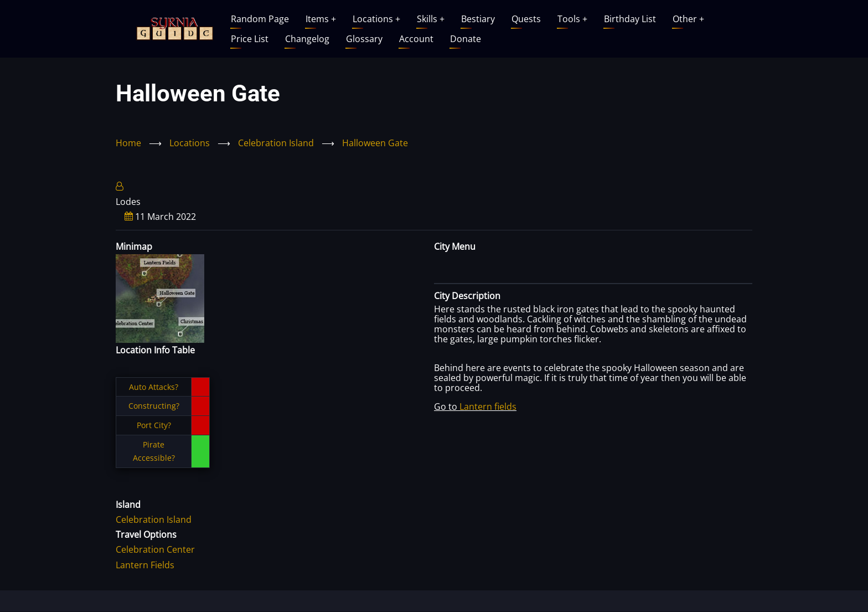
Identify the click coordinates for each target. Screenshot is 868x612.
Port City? (154, 425)
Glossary (364, 39)
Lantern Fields (145, 565)
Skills (431, 19)
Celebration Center (155, 549)
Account (416, 39)
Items (321, 19)
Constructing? (154, 406)
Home (128, 143)
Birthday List (630, 19)
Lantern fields (488, 407)
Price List (250, 39)
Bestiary (478, 19)
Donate (466, 39)
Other (688, 19)
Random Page (260, 19)
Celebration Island (276, 143)
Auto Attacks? (154, 387)
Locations (376, 19)
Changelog (307, 39)
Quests (526, 19)
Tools (572, 19)
